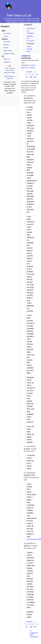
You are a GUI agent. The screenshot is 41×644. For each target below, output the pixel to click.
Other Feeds (10, 70)
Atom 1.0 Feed (10, 68)
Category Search (9, 54)
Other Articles (8, 51)
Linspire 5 (26, 56)
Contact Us (7, 62)
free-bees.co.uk (19, 15)
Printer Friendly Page (29, 49)
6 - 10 (31, 74)
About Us (6, 59)
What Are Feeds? (10, 73)
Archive (6, 36)
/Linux (25, 67)
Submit (30, 72)
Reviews (6, 45)
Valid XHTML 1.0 (10, 76)
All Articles (7, 42)
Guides (6, 48)
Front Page (7, 33)
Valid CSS (10, 78)
